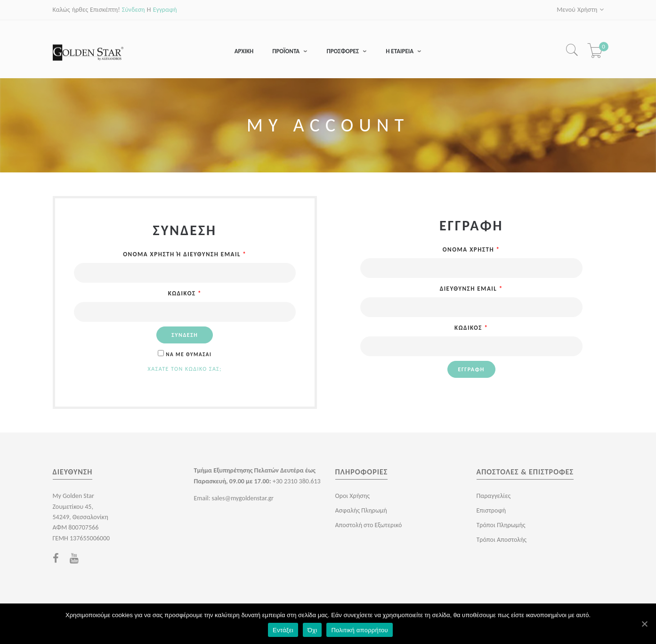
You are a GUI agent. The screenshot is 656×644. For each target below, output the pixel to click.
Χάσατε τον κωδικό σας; (185, 369)
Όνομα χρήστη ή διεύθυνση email (185, 255)
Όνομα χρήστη (471, 250)
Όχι (312, 630)
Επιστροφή (491, 511)
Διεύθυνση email (471, 289)
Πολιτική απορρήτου (359, 630)
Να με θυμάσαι (185, 355)
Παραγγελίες (494, 496)
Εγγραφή (165, 10)
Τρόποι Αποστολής (502, 540)
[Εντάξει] (644, 624)
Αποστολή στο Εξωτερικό (369, 526)
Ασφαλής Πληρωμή (361, 511)
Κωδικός (185, 294)
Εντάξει (283, 630)
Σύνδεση (134, 10)
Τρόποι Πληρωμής (501, 526)
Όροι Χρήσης (352, 496)
